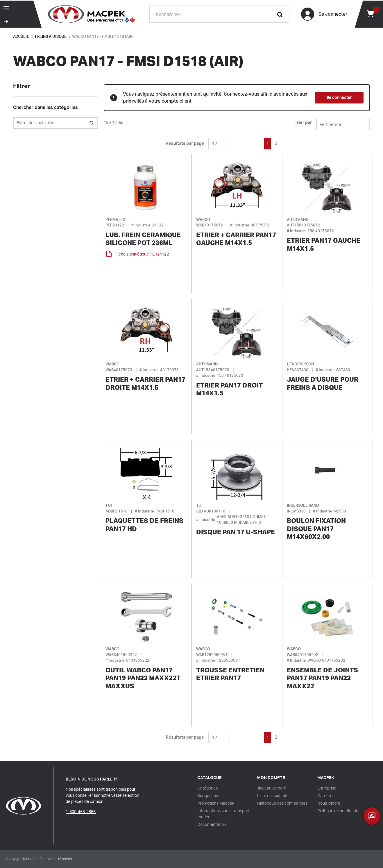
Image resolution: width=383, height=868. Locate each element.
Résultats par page (185, 143)
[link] (242, 143)
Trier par (303, 123)
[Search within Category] (92, 123)
